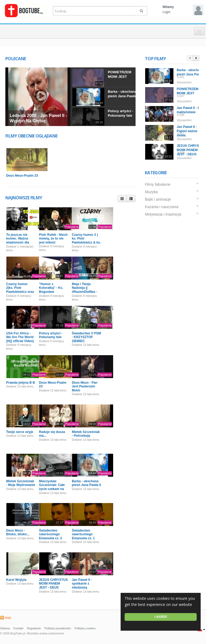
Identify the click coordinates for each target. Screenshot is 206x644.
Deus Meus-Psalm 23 (22, 176)
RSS (6, 618)
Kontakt (18, 628)
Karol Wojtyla (16, 580)
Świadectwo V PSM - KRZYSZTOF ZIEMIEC (86, 337)
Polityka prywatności (58, 628)
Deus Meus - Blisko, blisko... (18, 532)
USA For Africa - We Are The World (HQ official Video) (20, 337)
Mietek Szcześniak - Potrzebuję (86, 434)
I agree (161, 617)
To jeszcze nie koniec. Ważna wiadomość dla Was (18, 240)
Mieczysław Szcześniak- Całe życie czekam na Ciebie (52, 487)
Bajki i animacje (158, 199)
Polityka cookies (85, 628)
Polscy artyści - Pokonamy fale (120, 113)
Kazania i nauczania (162, 207)
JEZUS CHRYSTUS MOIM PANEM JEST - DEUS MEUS (53, 586)
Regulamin (34, 628)
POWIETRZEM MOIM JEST (120, 74)
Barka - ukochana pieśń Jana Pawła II (124, 94)
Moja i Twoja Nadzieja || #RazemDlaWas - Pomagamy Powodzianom (85, 292)
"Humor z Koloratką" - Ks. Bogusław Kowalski (51, 290)
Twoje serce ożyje (20, 432)
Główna (5, 628)
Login (166, 12)
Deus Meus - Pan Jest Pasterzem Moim (85, 386)
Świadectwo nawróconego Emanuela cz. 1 (83, 534)
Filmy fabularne (158, 184)
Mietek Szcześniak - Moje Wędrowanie (21, 483)
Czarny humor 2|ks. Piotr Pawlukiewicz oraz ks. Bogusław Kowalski (20, 292)
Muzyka (151, 192)
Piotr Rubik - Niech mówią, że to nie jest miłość (53, 239)
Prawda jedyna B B (21, 383)
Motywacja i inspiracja (163, 214)
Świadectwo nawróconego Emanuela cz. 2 (50, 534)
